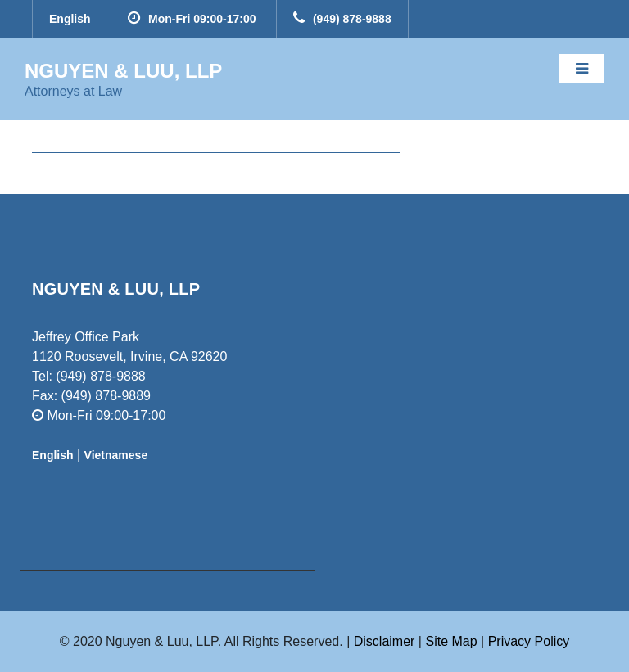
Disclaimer (385, 641)
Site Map (453, 641)
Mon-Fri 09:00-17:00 (192, 19)
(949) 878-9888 (342, 19)
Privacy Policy (529, 641)
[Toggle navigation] (581, 69)
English (70, 19)
